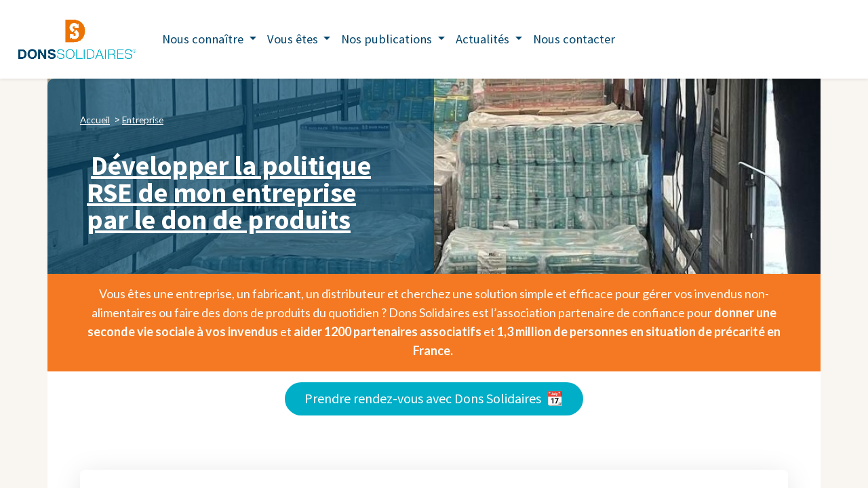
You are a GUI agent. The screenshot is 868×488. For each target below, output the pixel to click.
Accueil (95, 120)
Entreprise (143, 120)
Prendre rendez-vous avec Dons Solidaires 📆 (434, 398)
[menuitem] (574, 39)
